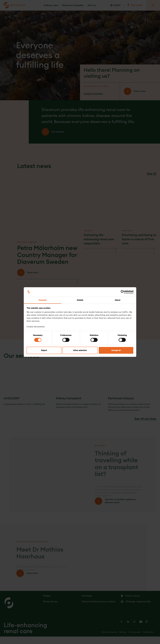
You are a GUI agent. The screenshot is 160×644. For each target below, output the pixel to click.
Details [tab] (80, 300)
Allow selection (80, 350)
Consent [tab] (42, 300)
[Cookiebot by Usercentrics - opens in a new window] (123, 292)
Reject (44, 350)
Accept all (116, 350)
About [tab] (118, 300)
